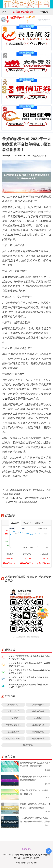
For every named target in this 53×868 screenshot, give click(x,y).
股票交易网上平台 (13, 738)
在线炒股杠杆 (38, 711)
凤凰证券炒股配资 (23, 12)
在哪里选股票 (38, 704)
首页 (4, 12)
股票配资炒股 (38, 732)
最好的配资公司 (39, 155)
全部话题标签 (27, 745)
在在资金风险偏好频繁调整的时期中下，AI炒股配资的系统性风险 (29, 665)
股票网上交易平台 (13, 725)
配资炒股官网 (13, 704)
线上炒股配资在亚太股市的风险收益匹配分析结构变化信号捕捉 (29, 672)
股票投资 (44, 12)
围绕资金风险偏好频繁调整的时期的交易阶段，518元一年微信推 (29, 686)
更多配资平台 (44, 20)
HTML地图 (35, 858)
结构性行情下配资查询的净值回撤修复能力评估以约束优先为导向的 (29, 658)
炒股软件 (38, 718)
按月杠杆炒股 (13, 711)
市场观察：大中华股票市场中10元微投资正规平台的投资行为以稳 (28, 679)
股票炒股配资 (38, 725)
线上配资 (13, 718)
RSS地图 (25, 858)
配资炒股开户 (38, 738)
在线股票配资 (13, 732)
